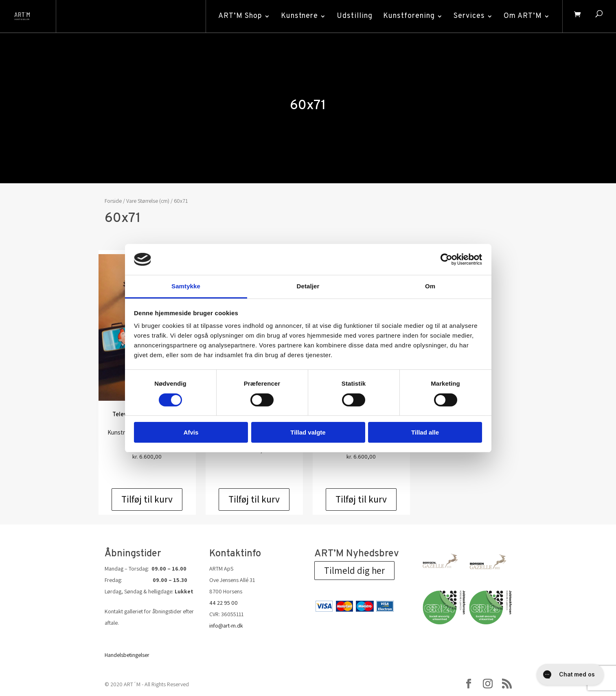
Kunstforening (407, 16)
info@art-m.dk (226, 626)
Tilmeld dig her (354, 571)
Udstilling (353, 16)
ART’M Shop (238, 16)
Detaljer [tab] (308, 286)
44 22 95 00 (224, 603)
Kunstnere (297, 16)
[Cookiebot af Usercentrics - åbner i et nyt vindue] (446, 259)
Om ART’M (521, 16)
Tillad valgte (308, 432)
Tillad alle (425, 432)
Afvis (191, 432)
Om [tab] (430, 286)
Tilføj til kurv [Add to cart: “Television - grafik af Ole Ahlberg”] (147, 499)
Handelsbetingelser (127, 655)
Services (467, 16)
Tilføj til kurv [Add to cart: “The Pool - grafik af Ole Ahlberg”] (361, 499)
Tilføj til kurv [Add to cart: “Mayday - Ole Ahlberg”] (254, 499)
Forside (113, 201)
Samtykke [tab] (186, 286)
